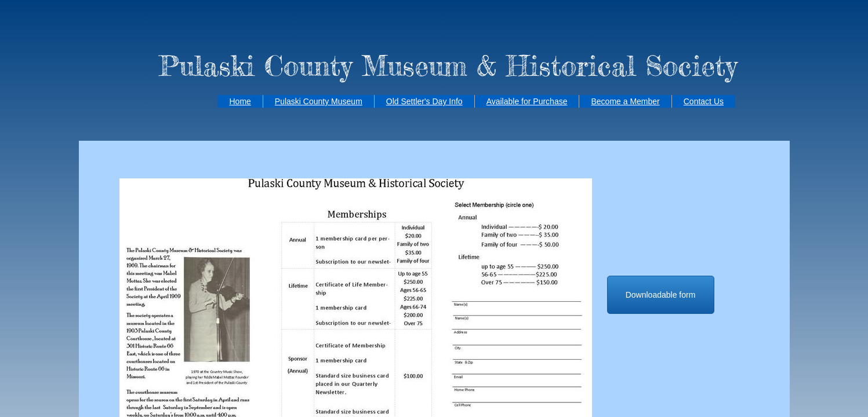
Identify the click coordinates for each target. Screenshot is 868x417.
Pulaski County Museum (319, 101)
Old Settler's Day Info (424, 101)
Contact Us (704, 101)
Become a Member (625, 101)
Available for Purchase (527, 101)
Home (240, 101)
